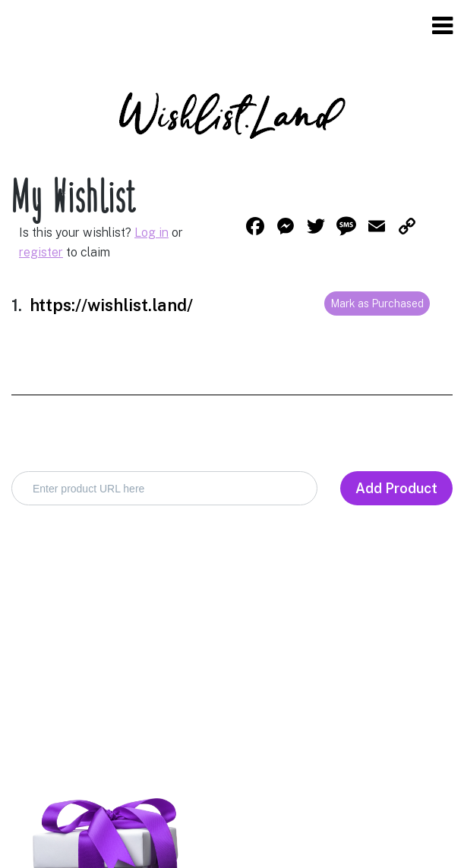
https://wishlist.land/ (111, 305)
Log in (152, 233)
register (41, 252)
